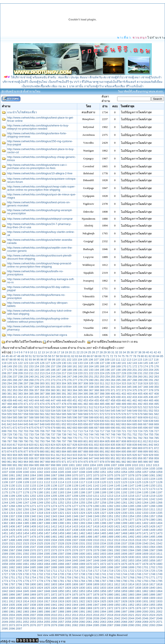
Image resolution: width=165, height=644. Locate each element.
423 (80, 397)
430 (118, 397)
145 (145, 363)
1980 (5, 612)
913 (64, 455)
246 (64, 377)
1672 (103, 564)
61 (69, 356)
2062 (96, 622)
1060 (5, 475)
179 (15, 370)
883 (58, 452)
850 (37, 448)
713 (80, 431)
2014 (82, 615)
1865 (5, 595)
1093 (75, 479)
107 (96, 360)
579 (140, 414)
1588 (159, 550)
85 (162, 356)
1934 (5, 605)
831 (91, 445)
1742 (110, 574)
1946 (89, 605)
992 (20, 465)
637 (140, 421)
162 (80, 366)
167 (107, 366)
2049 (5, 622)
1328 (110, 513)
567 (75, 414)
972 (69, 462)
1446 (131, 530)
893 (113, 452)
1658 (5, 564)
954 (129, 458)
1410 (40, 526)
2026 (5, 618)
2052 (26, 622)
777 (113, 438)
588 (31, 417)
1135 (47, 486)
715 (91, 431)
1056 (138, 472)
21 (74, 352)
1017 (26, 469)
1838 (138, 588)
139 (113, 363)
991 (15, 465)
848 (26, 448)
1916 (40, 601)
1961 (33, 608)
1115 (68, 482)
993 (26, 465)
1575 (68, 550)
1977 (145, 608)
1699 (131, 567)
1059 (159, 472)
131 (69, 363)
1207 (68, 496)
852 (48, 448)
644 (20, 424)
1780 (54, 581)
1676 (131, 564)
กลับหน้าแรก (12, 91)
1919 (61, 601)
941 (58, 458)
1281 (103, 506)
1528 (61, 543)
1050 (96, 472)
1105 (159, 479)
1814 (131, 584)
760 (20, 438)
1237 (117, 499)
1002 (79, 465)
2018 (110, 615)
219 (75, 373)
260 (140, 377)
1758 (61, 577)
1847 (40, 591)
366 (86, 390)
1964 (54, 608)
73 (115, 356)
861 (97, 448)
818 (20, 445)
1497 (5, 540)
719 (113, 431)
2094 (159, 625)
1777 (33, 581)
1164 (89, 489)
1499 (19, 540)
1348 (89, 516)
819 (26, 445)
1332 (138, 513)
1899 (82, 598)
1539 (138, 543)
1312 (159, 509)
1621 (68, 557)
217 (64, 373)
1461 (75, 533)
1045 (61, 472)
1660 (19, 564)
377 (145, 390)
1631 (138, 557)
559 (31, 414)
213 (42, 373)
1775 (19, 581)
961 (10, 462)
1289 (159, 506)
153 (31, 366)
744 (91, 434)
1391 (68, 523)
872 (156, 448)
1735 (61, 574)
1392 (75, 523)
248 (75, 377)
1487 (96, 537)
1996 (117, 612)
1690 (68, 567)
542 (97, 411)
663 (124, 424)
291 (151, 380)
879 (37, 452)
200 (129, 370)
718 (107, 431)
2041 (110, 618)
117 (151, 360)
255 (113, 377)
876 (20, 452)
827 (69, 445)
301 (48, 383)
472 (31, 404)
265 (10, 380)
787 (10, 441)
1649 (103, 560)
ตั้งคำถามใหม (32, 91)
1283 (117, 506)
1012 (149, 465)
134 (86, 363)
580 (145, 414)
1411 (47, 526)
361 (58, 390)
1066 (47, 475)
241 (37, 377)
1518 (152, 540)
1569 (26, 550)
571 (97, 414)
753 (140, 434)
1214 (117, 496)
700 (10, 431)
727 (156, 431)
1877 (89, 595)
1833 (103, 588)
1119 (96, 482)
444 (37, 400)
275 (64, 380)
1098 (110, 479)
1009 (128, 465)
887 (80, 452)
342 (113, 387)
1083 (5, 479)
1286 (138, 506)
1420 (110, 526)
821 (37, 445)
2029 (26, 618)
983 (129, 462)
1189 (103, 492)
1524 (33, 543)
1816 (145, 584)
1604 (110, 554)
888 (86, 452)
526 (10, 411)
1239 (131, 499)
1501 (33, 540)
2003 (5, 615)
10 (32, 352)
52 (34, 356)
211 (31, 373)
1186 (82, 492)
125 (37, 363)
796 (58, 441)
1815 (138, 584)
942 (64, 458)
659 (102, 424)
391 (64, 394)
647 (37, 424)
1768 (131, 577)
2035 (68, 618)
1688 (54, 567)
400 (113, 394)
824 (53, 445)
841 (145, 445)
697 (151, 428)
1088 (40, 479)
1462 (82, 533)
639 (151, 421)
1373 (103, 520)
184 (42, 370)
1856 (103, 591)
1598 (68, 554)
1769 (138, 577)
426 (97, 397)
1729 (19, 574)
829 (80, 445)
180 (20, 370)
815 (4, 445)
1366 (54, 520)
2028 (19, 618)
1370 (82, 520)
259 (135, 377)
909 (42, 455)
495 (156, 404)
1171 (138, 489)
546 (118, 411)
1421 (117, 526)
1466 (110, 533)
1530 (75, 543)
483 (91, 404)
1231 (75, 499)
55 (46, 356)
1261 (124, 503)
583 (4, 417)
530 (31, 411)
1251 (54, 503)
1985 (40, 612)
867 (129, 448)
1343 (54, 516)
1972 (110, 608)
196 (107, 370)
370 (107, 390)
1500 (26, 540)
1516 (138, 540)
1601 (89, 554)
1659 (12, 564)
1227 (47, 499)
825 (58, 445)
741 (75, 434)
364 (75, 390)
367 (91, 390)
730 (15, 434)
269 (31, 380)
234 (156, 373)
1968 (82, 608)
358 (42, 390)
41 (151, 352)
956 (140, 458)
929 (151, 455)
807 (118, 441)
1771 (152, 577)
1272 (40, 506)
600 (97, 417)
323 (10, 387)
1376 (124, 520)
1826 (54, 588)
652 (64, 424)
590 (42, 417)
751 (129, 434)
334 (69, 387)
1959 (19, 608)
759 (15, 438)
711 (69, 431)
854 (58, 448)
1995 (110, 612)
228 (124, 373)
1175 (5, 492)
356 (31, 390)
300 (42, 383)
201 (135, 370)
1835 (117, 588)
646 (31, 424)
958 (151, 458)
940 (53, 458)
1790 (124, 581)
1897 (68, 598)
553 (156, 411)
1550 (54, 547)
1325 (89, 513)
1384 (19, 523)
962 (15, 462)
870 (145, 448)
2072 (5, 625)
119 (4, 363)
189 (69, 370)
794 (48, 441)
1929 (131, 601)
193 (91, 370)
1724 (145, 571)
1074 (103, 475)
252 (97, 377)
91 (23, 360)
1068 (61, 475)
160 (69, 366)
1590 (12, 554)
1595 (47, 554)
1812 (117, 584)
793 (42, 441)
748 (113, 434)
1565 (159, 547)
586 (20, 417)
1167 (110, 489)
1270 (26, 506)
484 (97, 404)
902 (4, 455)
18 (63, 352)
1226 (40, 499)
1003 (86, 465)
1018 (33, 469)
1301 (82, 509)
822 (42, 445)
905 (20, 455)
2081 (68, 625)
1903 (110, 598)
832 (97, 445)
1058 (152, 472)
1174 (159, 489)
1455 (33, 533)
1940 (47, 605)
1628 (117, 557)
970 (58, 462)
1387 (40, 523)
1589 (5, 554)
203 (145, 370)
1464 (96, 533)
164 (91, 366)
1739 (89, 574)
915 (75, 455)
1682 (12, 567)
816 (10, 445)
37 (136, 352)
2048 (159, 618)
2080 (61, 625)
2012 (68, 615)
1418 (96, 526)
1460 (68, 533)
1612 (5, 557)
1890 (19, 598)
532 (42, 411)
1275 (61, 506)
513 (97, 407)
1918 (54, 601)
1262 (131, 503)
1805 (68, 584)
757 (4, 438)
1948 (103, 605)
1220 (159, 496)
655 (80, 424)
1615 (26, 557)
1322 (68, 513)
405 (140, 394)
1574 (61, 550)
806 (113, 441)
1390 (61, 523)
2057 (61, 622)
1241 (145, 499)
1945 (82, 605)
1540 (145, 543)
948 (97, 458)
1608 (138, 554)
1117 (82, 482)
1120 (103, 482)
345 (129, 387)
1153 (12, 489)
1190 (110, 492)
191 (80, 370)
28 (101, 352)
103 (74, 360)
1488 (103, 537)
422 (75, 397)
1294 (33, 509)
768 (64, 438)
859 (86, 448)
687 (97, 428)
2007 (33, 615)
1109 (26, 482)
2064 (110, 622)
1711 (54, 571)
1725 (152, 571)
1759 (68, 577)
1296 (47, 509)
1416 (82, 526)
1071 (82, 475)
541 (91, 411)
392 (69, 394)
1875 (75, 595)
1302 (89, 509)
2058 (68, 622)
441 (20, 400)
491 (135, 404)
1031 (124, 469)
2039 (96, 618)
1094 (82, 479)
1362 (26, 520)
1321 (61, 513)
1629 (124, 557)
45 (7, 356)
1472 (152, 533)
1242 (152, 499)
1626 (103, 557)
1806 (75, 584)
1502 (40, 540)
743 (86, 434)
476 (53, 404)
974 (80, 462)
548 (129, 411)
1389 (54, 523)
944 (75, 458)
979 (107, 462)
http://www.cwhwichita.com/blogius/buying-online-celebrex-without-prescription (38, 320)
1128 (159, 482)
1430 (19, 530)
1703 (159, 567)
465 (151, 400)
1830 (82, 588)
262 (151, 377)
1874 (68, 595)
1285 (131, 506)
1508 (82, 540)
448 (58, 400)
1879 (103, 595)
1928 (124, 601)
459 (118, 400)
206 (4, 373)
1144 (110, 486)
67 (92, 356)
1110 (33, 482)
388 (48, 394)
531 (37, 411)
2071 (159, 622)
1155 (26, 489)
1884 (138, 595)
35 (128, 352)
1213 (110, 496)
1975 (131, 608)
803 (97, 441)
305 (69, 383)
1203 (40, 496)
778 (118, 438)
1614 (19, 557)
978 (102, 462)
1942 (61, 605)
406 (145, 394)
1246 (19, 503)
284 (113, 380)
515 (107, 407)
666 (140, 424)
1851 (68, 591)
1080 (145, 475)
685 (86, 428)
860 (91, 448)
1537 (124, 543)
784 (151, 438)
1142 (96, 486)
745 (97, 434)
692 (124, 428)
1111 (40, 482)
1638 (26, 560)
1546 (26, 547)
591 (48, 417)
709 (58, 431)
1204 (47, 496)
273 (53, 380)
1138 (68, 486)
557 (20, 414)
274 (58, 380)
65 (85, 356)
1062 (19, 475)
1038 (12, 472)
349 (151, 387)
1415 (75, 526)
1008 (121, 465)
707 (48, 431)
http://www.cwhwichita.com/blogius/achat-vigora (37, 335)
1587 (152, 550)
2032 (47, 618)
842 (151, 445)
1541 (152, 543)
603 (113, 417)
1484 (75, 537)
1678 (145, 564)
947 (91, 458)
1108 (19, 482)
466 (156, 400)
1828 (68, 588)
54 (42, 356)
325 (20, 387)
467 (4, 404)
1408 (26, 526)
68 (96, 356)
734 (37, 434)
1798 (19, 584)
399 (107, 394)
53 (38, 356)
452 (80, 400)
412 (20, 397)
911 (53, 455)
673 (20, 428)
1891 (26, 598)
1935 (12, 605)
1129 (5, 486)
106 (91, 360)
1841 (159, 588)
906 (26, 455)
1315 (19, 513)
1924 (96, 601)
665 (135, 424)
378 (151, 390)
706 (42, 431)
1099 (117, 479)
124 (31, 363)
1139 (75, 486)
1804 (61, 584)
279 (86, 380)
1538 (131, 543)
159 (64, 366)
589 (37, 417)
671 (10, 428)
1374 (110, 520)
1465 (103, 533)
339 (97, 387)
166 (102, 366)
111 (118, 360)
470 (20, 404)
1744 (124, 574)
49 (23, 356)
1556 (96, 547)
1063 (26, 475)
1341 (40, 516)
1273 (47, 506)
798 (69, 441)
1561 (131, 547)
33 (120, 352)
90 (19, 360)
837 (124, 445)
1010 (135, 465)
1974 (124, 608)
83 (154, 356)
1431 (26, 530)
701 (15, 431)
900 (151, 452)
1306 (117, 509)
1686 (40, 567)
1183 (61, 492)
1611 (159, 554)
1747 (145, 574)
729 (10, 434)
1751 (12, 577)
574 (113, 414)
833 (102, 445)
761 (26, 438)
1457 (47, 533)
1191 (117, 492)
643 (15, 424)
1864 (159, 591)
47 (15, 356)
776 (107, 438)
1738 (82, 574)
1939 (40, 605)
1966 (68, 608)
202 (140, 370)
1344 (61, 516)
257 (124, 377)
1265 (152, 503)
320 (151, 383)
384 (26, 394)
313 (113, 383)
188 (64, 370)
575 (118, 414)
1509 (89, 540)
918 (91, 455)
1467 (117, 533)
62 (73, 356)
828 (75, 445)
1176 (12, 492)
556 (15, 414)
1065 (40, 475)
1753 (26, 577)
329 (42, 387)
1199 (12, 496)
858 (80, 448)
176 (156, 366)
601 (102, 417)
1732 (40, 574)
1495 (152, 537)
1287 (145, 506)
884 (64, 452)
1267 (5, 506)
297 (26, 383)
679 (53, 428)
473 (37, 404)
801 (86, 441)
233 (151, 373)
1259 (110, 503)
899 (145, 452)
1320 (54, 513)
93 (30, 360)
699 (4, 431)
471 (26, 404)
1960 (26, 608)
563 (53, 414)
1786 (96, 581)
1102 (138, 479)
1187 (89, 492)
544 (107, 411)
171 (129, 366)
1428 (5, 530)
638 (145, 421)
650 (53, 424)
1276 (68, 506)
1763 (96, 577)
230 (135, 373)
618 (37, 421)
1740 (96, 574)
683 (75, 428)
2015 (89, 615)
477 (58, 404)
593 (58, 417)
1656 (152, 560)
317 (135, 383)
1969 (89, 608)
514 (102, 407)
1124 (131, 482)
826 (64, 445)
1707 (26, 571)
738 (58, 434)
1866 (12, 595)
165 (97, 366)
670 (4, 428)
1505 (61, 540)
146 (151, 363)
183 (37, 370)
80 (142, 356)
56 (50, 356)
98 (50, 360)
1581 (110, 550)
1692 (82, 567)
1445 (124, 530)
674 (26, 428)
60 (65, 356)
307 (80, 383)
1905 (124, 598)
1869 (33, 595)
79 (139, 356)
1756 (47, 577)
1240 (138, 499)
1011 (142, 465)
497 (10, 407)
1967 (75, 608)
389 (53, 394)
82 (150, 356)
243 (48, 377)
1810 (103, 584)
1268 (12, 506)
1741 (103, 574)
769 (69, 438)
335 (75, 387)
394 (80, 394)
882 (53, 452)
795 (53, 441)
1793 (145, 581)
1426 (152, 526)
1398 (117, 523)
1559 (117, 547)
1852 (75, 591)
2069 (145, 622)
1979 (159, 608)
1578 (89, 550)
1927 (117, 601)
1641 (47, 560)
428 (107, 397)
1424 (138, 526)
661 (113, 424)
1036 (159, 469)
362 (64, 390)
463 (140, 400)
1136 (54, 486)
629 (97, 421)
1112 (47, 482)
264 (4, 380)
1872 (54, 595)
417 (48, 397)
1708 (33, 571)
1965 (61, 608)
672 (15, 428)
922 (113, 455)
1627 (110, 557)
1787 (103, 581)
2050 (12, 622)
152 (26, 366)
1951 (124, 605)
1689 (61, 567)
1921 (75, 601)
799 (75, 441)
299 (37, 383)
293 (4, 383)
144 (140, 363)
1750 (5, 577)
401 (118, 394)
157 (53, 366)
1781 (61, 581)
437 (156, 397)
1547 (33, 547)
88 (11, 360)
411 (15, 397)
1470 (138, 533)
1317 (33, 513)
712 (75, 431)
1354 (131, 516)
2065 (117, 622)
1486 (89, 537)
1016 (19, 469)
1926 (110, 601)
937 (37, 458)
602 (107, 417)
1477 (26, 537)
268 (26, 380)
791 (31, 441)
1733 (47, 574)
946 (86, 458)
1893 (40, 598)
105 (85, 360)
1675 (124, 564)
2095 (5, 629)
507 (64, 407)
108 (102, 360)
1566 (5, 550)
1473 (159, 533)
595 (69, 417)
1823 (33, 588)
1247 (26, 503)
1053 (117, 472)
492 (140, 404)
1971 (103, 608)
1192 (124, 492)
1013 (156, 465)
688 (102, 428)
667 (145, 424)
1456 (40, 533)
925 (129, 455)
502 (37, 407)
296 (20, 383)
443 (31, 400)
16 (55, 352)
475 (48, 404)
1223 (19, 499)
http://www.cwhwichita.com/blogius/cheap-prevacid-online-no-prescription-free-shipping (40, 265)
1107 (12, 482)
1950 (117, 605)
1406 (12, 526)
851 (42, 448)
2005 (19, 615)
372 (118, 390)
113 (129, 360)
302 (53, 383)
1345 (68, 516)
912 (58, 455)
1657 (159, 560)
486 (107, 404)
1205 (54, 496)
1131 (19, 486)
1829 (75, 588)
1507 (75, 540)
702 (20, 431)
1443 (110, 530)
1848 (47, 591)
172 (135, 366)
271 (42, 380)
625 (75, 421)
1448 (145, 530)
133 (80, 363)
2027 (12, 618)
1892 (33, 598)
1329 (117, 513)
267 (20, 380)
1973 (117, 608)
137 (102, 363)
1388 (47, 523)
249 (80, 377)
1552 (68, 547)
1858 (117, 591)
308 (86, 383)
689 (107, 428)
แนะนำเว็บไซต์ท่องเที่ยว (22, 112)
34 (124, 352)
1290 (5, 509)
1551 (61, 547)
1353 (124, 516)
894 (118, 452)
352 (10, 390)
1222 (12, 499)
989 (4, 465)
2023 (145, 615)
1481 (54, 537)
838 (129, 445)
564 (58, 414)
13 (43, 352)
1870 (40, 595)
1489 (110, 537)
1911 (5, 601)
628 (91, 421)
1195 (145, 492)
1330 (124, 513)
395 (86, 394)
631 (107, 421)
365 (80, 390)
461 (129, 400)
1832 (96, 588)
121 (15, 363)
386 (37, 394)
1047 (75, 472)
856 (69, 448)
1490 (117, 537)
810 (135, 441)
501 (31, 407)
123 (26, 363)
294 (10, 383)
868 (135, 448)
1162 (75, 489)
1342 (47, 516)
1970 (96, 608)
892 (107, 452)
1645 (75, 560)
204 (151, 370)
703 (26, 431)
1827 (61, 588)
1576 (75, 550)
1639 (33, 560)
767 (58, 438)
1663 (40, 564)
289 (140, 380)
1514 (124, 540)
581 (151, 414)
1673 (110, 564)
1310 (145, 509)
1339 (26, 516)
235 (4, 377)
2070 (152, 622)
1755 (40, 577)
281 (97, 380)
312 (107, 383)
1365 (47, 520)
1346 (75, 516)
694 (135, 428)
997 (48, 465)
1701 (145, 567)
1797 (12, 584)
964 (26, 462)
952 (118, 458)
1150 (152, 486)
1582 (117, 550)
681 (64, 428)
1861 (138, 591)
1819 (5, 588)
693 (129, 428)
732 (26, 434)
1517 (145, 540)
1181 (47, 492)
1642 (54, 560)
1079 (138, 475)
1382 (5, 523)
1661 (26, 564)
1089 (47, 479)
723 (135, 431)
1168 (117, 489)
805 (107, 441)
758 (10, 438)
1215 (124, 496)
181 (26, 370)
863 (107, 448)
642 (10, 424)
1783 (75, 581)
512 (91, 407)
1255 (82, 503)
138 (107, 363)
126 (42, 363)
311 (102, 383)
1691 (75, 567)
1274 (54, 506)
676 (37, 428)
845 (10, 448)
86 (3, 360)
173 (140, 366)
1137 (61, 486)
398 (102, 394)
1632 (145, 557)
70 (104, 356)
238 (20, 377)
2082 (75, 625)
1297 (54, 509)
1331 (131, 513)
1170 (131, 489)
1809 (96, 584)
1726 (159, 571)
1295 (40, 509)
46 (11, 356)
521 (140, 407)
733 (31, 434)
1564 (152, 547)
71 (108, 356)
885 (69, 452)
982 (124, 462)
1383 (12, 523)
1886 (152, 595)
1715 (82, 571)
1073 (96, 475)
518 (124, 407)
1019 (40, 469)
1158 (47, 489)
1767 (124, 577)
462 (135, 400)
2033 (54, 618)
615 (20, 421)
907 (31, 455)
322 (4, 387)
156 (48, 366)
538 (75, 411)
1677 (138, 564)
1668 (75, 564)
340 (102, 387)
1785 (89, 581)
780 (129, 438)
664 (129, 424)
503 (42, 407)
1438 (75, 530)
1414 (68, 526)
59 (61, 356)
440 (15, 400)
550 (140, 411)
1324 (82, 513)
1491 (124, 537)
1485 (82, 537)
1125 (138, 482)
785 (156, 438)
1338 (19, 516)
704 (31, 431)
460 (124, 400)
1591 (19, 554)
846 (15, 448)
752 (135, 434)
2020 (124, 615)
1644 (68, 560)
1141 (89, 486)
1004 (93, 465)
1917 (47, 601)
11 (36, 352)
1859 (124, 591)
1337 (12, 516)
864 (113, 448)
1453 (19, 533)
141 (124, 363)
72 (112, 356)
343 (118, 387)
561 (42, 414)
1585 (138, 550)
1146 (124, 486)
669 (156, 424)
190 (75, 370)
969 (53, 462)
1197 (159, 492)
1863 (152, 591)
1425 (145, 526)
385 (31, 394)
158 (58, 366)
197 (113, 370)
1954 (145, 605)
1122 (117, 482)
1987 (54, 612)
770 (75, 438)
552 (151, 411)
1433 (40, 530)
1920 (68, 601)
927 (140, 455)
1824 (40, 588)
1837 (131, 588)
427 (102, 397)
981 (118, 462)
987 (151, 462)
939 (48, 458)
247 (69, 377)
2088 (117, 625)
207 (10, 373)
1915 (33, 601)
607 (135, 417)
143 (135, 363)
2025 (159, 615)
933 (15, 458)
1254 (75, 503)
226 (113, 373)
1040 (26, 472)
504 (48, 407)
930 (156, 455)
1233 (89, 499)
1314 (12, 513)
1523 (26, 543)
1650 (110, 560)
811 (140, 441)
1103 (145, 479)
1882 (124, 595)
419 (58, 397)
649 (48, 424)
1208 (75, 496)
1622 (75, 557)
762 (31, 438)
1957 (5, 608)
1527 (54, 543)
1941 (54, 605)
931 (4, 458)
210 (26, 373)
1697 (117, 567)
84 (158, 356)
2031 (40, 618)
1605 (117, 554)
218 (69, 373)
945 (80, 458)
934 (20, 458)
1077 (124, 475)
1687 (47, 567)
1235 (103, 499)
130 (64, 363)
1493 (138, 537)
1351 (110, 516)
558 (26, 414)
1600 (82, 554)
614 (15, 421)
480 (75, 404)
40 (148, 352)
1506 (68, 540)
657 (91, 424)
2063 (103, 622)
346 (135, 387)
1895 (54, 598)
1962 (40, 608)
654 (75, 424)
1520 (5, 543)
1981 (12, 612)
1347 (82, 516)
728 (4, 434)
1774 (12, 581)
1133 (33, 486)
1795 (159, 581)
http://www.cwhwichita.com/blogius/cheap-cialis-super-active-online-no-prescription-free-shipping (41, 188)
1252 (61, 503)
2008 (40, 615)
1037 (5, 472)
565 (64, 414)
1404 (159, 523)
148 (4, 366)
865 (118, 448)
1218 (145, 496)
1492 (131, 537)
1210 (89, 496)
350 (156, 387)
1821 (19, 588)
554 (4, 414)
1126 (145, 482)
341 (107, 387)
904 (15, 455)
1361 (19, 520)
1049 (89, 472)
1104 (152, 479)
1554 (82, 547)
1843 (12, 591)
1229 (61, 499)
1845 (26, 591)
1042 (40, 472)
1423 (131, 526)
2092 (145, 625)
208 (15, 373)
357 (37, 390)
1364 (40, 520)
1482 (61, 537)
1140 (82, 486)
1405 (5, 526)
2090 (131, 625)
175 (151, 366)
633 (118, 421)
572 (102, 414)
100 (58, 360)
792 (37, 441)
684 (80, 428)
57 (53, 356)
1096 (96, 479)
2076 (33, 625)
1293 (26, 509)
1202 (33, 496)
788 (15, 441)
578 (135, 414)
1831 (89, 588)
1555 (89, 547)
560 (37, 414)
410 (10, 397)
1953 (138, 605)
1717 (96, 571)
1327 (103, 513)
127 (48, 363)
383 (20, 394)
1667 (68, 564)
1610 (152, 554)
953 (124, 458)
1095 (89, 479)
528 (20, 411)
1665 (54, 564)
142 (129, 363)
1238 (124, 499)
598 (86, 417)
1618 (47, 557)
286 (124, 380)
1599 (75, 554)
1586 (145, 550)
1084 (12, 479)
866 (124, 448)
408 (156, 394)
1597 (61, 554)
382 (15, 394)
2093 (152, 625)
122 (20, 363)
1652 (124, 560)
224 (102, 373)
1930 (138, 601)
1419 (103, 526)
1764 (103, 577)
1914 (26, 601)
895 (124, 452)
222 (91, 373)
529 (26, 411)
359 (48, 390)
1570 (33, 550)
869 (140, 448)
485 (102, 404)
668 (151, 424)
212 (37, 373)
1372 (96, 520)
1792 (138, 581)
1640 (40, 560)
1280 (96, 506)
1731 (33, 574)
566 (69, 414)
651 (58, 424)
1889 (12, 598)
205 (156, 370)
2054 (40, 622)
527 (15, 411)
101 (64, 360)
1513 (117, 540)
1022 (61, 469)
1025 (82, 469)
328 (37, 387)
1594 (40, 554)
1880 (110, 595)
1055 (131, 472)
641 (4, 424)
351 (4, 390)
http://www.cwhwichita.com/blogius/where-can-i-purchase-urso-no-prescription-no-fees (37, 166)
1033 (138, 469)
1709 (40, 571)
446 (48, 400)
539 (80, 411)
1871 (47, 595)
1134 (40, 486)
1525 (40, 543)
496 (4, 407)
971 (64, 462)
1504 (54, 540)
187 (58, 370)
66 (88, 356)
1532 (89, 543)
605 (124, 417)
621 (53, 421)
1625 (96, 557)
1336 (5, 516)
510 (80, 407)
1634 (159, 557)
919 (97, 455)
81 (146, 356)
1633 (152, 557)
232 (145, 373)
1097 (103, 479)
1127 (152, 482)
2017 (103, 615)
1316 (26, 513)
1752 (19, 577)
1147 (131, 486)
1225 (33, 499)
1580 (103, 550)
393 (75, 394)
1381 (159, 520)
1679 (152, 564)
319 (145, 383)
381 (10, 394)
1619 (54, 557)
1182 (54, 492)
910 (48, 455)
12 (39, 352)
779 (124, 438)
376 (140, 390)
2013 (75, 615)
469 (15, 404)
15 (51, 352)
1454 (26, 533)
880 (42, 452)
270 (37, 380)
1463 (89, 533)
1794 (152, 581)
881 (48, 452)
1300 (75, 509)
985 (140, 462)
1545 (19, 547)
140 (118, 363)
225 (107, 373)
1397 (110, 523)
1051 (103, 472)
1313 (5, 513)
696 (145, 428)
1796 (5, 584)
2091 (138, 625)
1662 (33, 564)
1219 (152, 496)
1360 (12, 520)
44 (3, 356)
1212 (103, 496)
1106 (5, 482)
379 (156, 390)
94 (34, 360)
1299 (68, 509)
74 (119, 356)
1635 (5, 560)
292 (156, 380)
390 (58, 394)
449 (64, 400)
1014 (5, 469)
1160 (61, 489)
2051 (19, 622)
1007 (114, 465)
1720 (117, 571)
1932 (152, 601)
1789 (117, 581)
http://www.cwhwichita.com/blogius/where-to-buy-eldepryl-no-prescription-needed (38, 127)
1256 (89, 503)
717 (102, 431)
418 (53, 397)
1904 (117, 598)
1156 (33, 489)
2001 (152, 612)
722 (129, 431)
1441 (96, 530)
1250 (47, 503)
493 (145, 404)
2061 (89, 622)
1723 (138, 571)
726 (151, 431)
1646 (82, 560)
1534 (103, 543)
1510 (96, 540)
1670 (89, 564)
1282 (110, 506)
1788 (110, 581)
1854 (89, 591)
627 (86, 421)
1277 (75, 506)
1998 (131, 612)
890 (97, 452)
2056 (54, 622)
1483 (68, 537)
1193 (131, 492)
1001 (72, 465)
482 (86, 404)
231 (140, 373)
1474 (5, 537)
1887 (159, 595)
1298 (61, 509)
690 (113, 428)
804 (102, 441)
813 (151, 441)
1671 (96, 564)
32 (117, 352)
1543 (5, 547)
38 (140, 352)
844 (4, 448)
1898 (75, 598)
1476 (19, 537)
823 (48, 445)
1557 (103, 547)
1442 (103, 530)
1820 (12, 588)
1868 (26, 595)
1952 (131, 605)
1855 (96, 591)
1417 (89, 526)
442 (26, 400)
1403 (152, 523)
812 (145, 441)
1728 (12, 574)
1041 (33, 472)
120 (10, 363)
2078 (47, 625)
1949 (110, 605)
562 (48, 414)
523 (151, 407)
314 (118, 383)
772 (86, 438)
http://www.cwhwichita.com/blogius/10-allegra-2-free (40, 173)
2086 (103, 625)
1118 (89, 482)
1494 (145, 537)
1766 (117, 577)
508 (69, 407)
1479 (40, 537)
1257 (96, 503)
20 (70, 352)
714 (86, 431)
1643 (61, 560)
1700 (138, 567)
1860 (131, 591)
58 (57, 356)
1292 (19, 509)
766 (53, 438)
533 (48, 411)
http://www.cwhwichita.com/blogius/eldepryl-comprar (40, 219)
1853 (82, 591)
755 (151, 434)
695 (140, 428)
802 (91, 441)
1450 (159, 530)
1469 (131, 533)
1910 (159, 598)
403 (129, 394)
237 (15, 377)
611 (156, 417)
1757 (54, 577)
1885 (145, 595)
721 (124, 431)
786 (4, 441)
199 (124, 370)
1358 (159, 516)
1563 (145, 547)
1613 (12, 557)
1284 (124, 506)
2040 (103, 618)
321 (156, 383)
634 (124, 421)
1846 (33, 591)
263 (156, 377)
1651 (117, 560)
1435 (54, 530)
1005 (100, 465)
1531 (82, 543)
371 (113, 390)
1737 (75, 574)
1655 (145, 560)
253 (102, 377)
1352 (117, 516)
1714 (75, 571)
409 (4, 397)
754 (145, 434)
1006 (107, 465)
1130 (12, 486)
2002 (159, 612)
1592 (26, 554)
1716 (89, 571)
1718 (103, 571)
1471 (145, 533)
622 (58, 421)
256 (118, 377)
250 (86, 377)
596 (75, 417)
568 (80, 414)
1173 (152, 489)
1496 (159, 537)
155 (42, 366)
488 (118, 404)
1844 (19, 591)
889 (91, 452)
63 (77, 356)
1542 (159, 543)
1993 (96, 612)
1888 (5, 598)
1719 (110, 571)
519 (129, 407)
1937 (26, 605)
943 (69, 458)
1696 (110, 567)
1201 (26, 496)
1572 (47, 550)
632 (113, 421)
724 (140, 431)
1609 (145, 554)
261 (145, 377)
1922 (82, 601)
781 (135, 438)
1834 (110, 588)
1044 (54, 472)
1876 (82, 595)
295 (15, 383)
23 (82, 352)
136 (97, 363)
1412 (54, 526)
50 (26, 356)
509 (75, 407)
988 (156, 462)
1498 (12, 540)
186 (53, 370)
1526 (47, 543)
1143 (103, 486)
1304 (103, 509)
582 (156, 414)
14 (47, 352)
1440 (89, 530)
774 (97, 438)
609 (145, 417)
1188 (96, 492)
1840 (152, 588)
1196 (152, 492)
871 (151, 448)
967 (42, 462)
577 (129, 414)
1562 (138, 547)
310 (97, 383)
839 (135, 445)
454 (91, 400)
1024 (75, 469)
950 (107, 458)
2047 (152, 618)
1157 (40, 489)
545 (113, 411)
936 (31, 458)
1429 (12, 530)
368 (97, 390)
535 (58, 411)
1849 (54, 591)
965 (31, 462)
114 (134, 360)
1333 (145, 513)
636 (135, 421)
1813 (124, 584)
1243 (159, 499)
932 (10, 458)
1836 (124, 588)
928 (145, 455)
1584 (131, 550)
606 (129, 417)
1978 (152, 608)
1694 (96, 567)
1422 (124, 526)
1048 (82, 472)
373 (124, 390)
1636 (12, 560)
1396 (103, 523)
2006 (26, 615)
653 (69, 424)
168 (113, 366)
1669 (82, 564)
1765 (110, 577)
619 (42, 421)
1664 (47, 564)
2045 (138, 618)
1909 (152, 598)
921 (107, 455)
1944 (75, 605)
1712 (61, 571)
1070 (75, 475)
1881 (117, 595)
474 (42, 404)
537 (69, 411)
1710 (47, 571)
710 (64, 431)
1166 (103, 489)
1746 (138, 574)
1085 (19, 479)
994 (31, 465)
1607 (131, 554)
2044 (131, 618)
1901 (96, 598)
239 (26, 377)
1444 (117, 530)
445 (42, 400)
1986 (47, 612)
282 (102, 380)
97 (46, 360)
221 (86, 373)
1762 (89, 577)
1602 (96, 554)
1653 (131, 560)
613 (10, 421)
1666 (61, 564)
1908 (145, 598)
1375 (117, 520)
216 (58, 373)
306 (75, 383)
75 (123, 356)
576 (124, 414)
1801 (40, 584)
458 (113, 400)
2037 (82, 618)
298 (31, 383)
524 (156, 407)
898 (140, 452)
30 (109, 352)
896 (129, 452)
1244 (5, 503)
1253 (68, 503)
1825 (47, 588)
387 (42, 394)
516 (113, 407)
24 (86, 352)
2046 (145, 618)
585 (15, 417)
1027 (96, 469)
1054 (124, 472)
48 (19, 356)
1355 (138, 516)
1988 (61, 612)
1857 (110, 591)
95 (38, 360)
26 (93, 352)
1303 (96, 509)
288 (135, 380)
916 (80, 455)
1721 (124, 571)
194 (97, 370)
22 (78, 352)
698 (156, 428)
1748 (152, 574)
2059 (75, 622)
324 (15, 387)
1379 (145, 520)
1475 (12, 537)
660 (107, 424)
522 (145, 407)
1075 (110, 475)
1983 (26, 612)
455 (97, 400)
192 (86, 370)
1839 (145, 588)
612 (4, 421)
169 (118, 366)
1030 (117, 469)
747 (107, 434)
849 (31, 448)
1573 (54, 550)
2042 (117, 618)
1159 (54, 489)
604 (118, 417)
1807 (82, 584)
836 (118, 445)
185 (48, 370)
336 (80, 387)
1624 (89, 557)
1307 (124, 509)
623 (64, 421)
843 (156, 445)
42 (155, 352)
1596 (54, 554)
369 (102, 390)
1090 (54, 479)
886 (75, 452)
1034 (145, 469)
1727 (5, 574)
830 (86, 445)
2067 (131, 622)
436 (151, 397)
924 (124, 455)
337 (86, 387)
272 (48, 380)
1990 (75, 612)
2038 (89, 618)
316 (129, 383)
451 (75, 400)
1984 (33, 612)
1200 (19, 496)
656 (86, 424)
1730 (26, 574)
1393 (82, 523)
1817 (152, 584)
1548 (40, 547)
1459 (61, 533)
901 (156, 452)
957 (145, 458)
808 (124, 441)
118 (156, 360)
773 (91, 438)
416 (42, 397)
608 (140, 417)
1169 (124, 489)
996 (42, 465)
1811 (110, 584)
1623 (82, 557)
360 (53, 390)
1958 (12, 608)
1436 (61, 530)
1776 (26, 581)
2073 (12, 625)
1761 (82, 577)
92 (26, 360)
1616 (33, 557)
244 (53, 377)
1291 (12, 509)
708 (53, 431)
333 (64, 387)
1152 (5, 489)
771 (80, 438)
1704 (5, 571)
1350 (103, 516)
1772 (159, 577)
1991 (82, 612)
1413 (61, 526)
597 (80, 417)
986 (145, 462)
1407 (19, 526)
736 (48, 434)
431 (124, 397)
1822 (26, 588)
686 (91, 428)
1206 (61, 496)
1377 (131, 520)
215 (53, 373)
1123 (124, 482)
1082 (159, 475)
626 (80, 421)
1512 (110, 540)
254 (107, 377)
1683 (19, 567)
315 (124, 383)
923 (118, 455)
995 (37, 465)
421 (69, 397)
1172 (145, 489)
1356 (145, 516)
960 (4, 462)
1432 (33, 530)
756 (156, 434)
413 (26, 397)
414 (31, 397)
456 (102, 400)
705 (37, 431)
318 (140, 383)
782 (140, 438)
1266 (159, 503)
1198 (5, 496)
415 (37, 397)
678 (48, 428)
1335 (159, 513)
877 (26, 452)
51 (30, 356)
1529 (68, 543)
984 (135, 462)
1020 (47, 469)
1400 (131, 523)
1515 (131, 540)
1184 (68, 492)
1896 (61, 598)
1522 (19, 543)
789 (20, 441)
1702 (152, 567)
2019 (117, 615)
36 (132, 352)
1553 (75, 547)
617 (31, 421)
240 (31, 377)
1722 (131, 571)
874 (10, 452)
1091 (61, 479)
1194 (138, 492)
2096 (12, 629)
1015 (12, 469)
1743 (117, 574)
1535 (110, 543)
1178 (26, 492)
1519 (159, 540)
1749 (159, 574)
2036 (75, 618)
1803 (54, 584)
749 (118, 434)
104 (80, 360)
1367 (61, 520)
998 (53, 465)
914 (69, 455)
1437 (68, 530)
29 (105, 352)
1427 (159, 526)
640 (156, 421)
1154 (19, 489)
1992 (89, 612)
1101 (131, 479)
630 (102, 421)
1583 (124, 550)
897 (135, 452)
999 (58, 465)
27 (97, 352)
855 (64, 448)
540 (86, 411)
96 (42, 360)
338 (91, 387)
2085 (96, 625)
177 (4, 370)
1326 (96, 513)
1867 (19, 595)
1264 (145, 503)
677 (42, 428)
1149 (145, 486)
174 (145, 366)
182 (31, 370)
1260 (117, 503)
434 (140, 397)
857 (75, 448)
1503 (47, 540)
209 (20, 373)
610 (151, 417)
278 (80, 380)
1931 (145, 601)
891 (102, 452)
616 (26, 421)
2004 (12, 615)
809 (129, 441)
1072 (89, 475)
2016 (96, 615)
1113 (54, 482)
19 (66, 352)
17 (59, 352)
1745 (131, 574)
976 (91, 462)
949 (102, 458)
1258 (103, 503)
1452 (12, 533)
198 (118, 370)
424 (86, 397)
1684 (26, 567)
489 (124, 404)
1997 (124, 612)
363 (69, 390)
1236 (110, 499)
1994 (103, 612)
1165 (96, 489)
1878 (96, 595)
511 (86, 407)
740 (69, 434)
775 (102, 438)
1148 (138, 486)
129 (58, 363)
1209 (82, 496)
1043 (47, 472)
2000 (145, 612)
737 (53, 434)
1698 (124, 567)
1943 (68, 605)
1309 (138, 509)
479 (69, 404)
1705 (12, 571)
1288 (152, 506)
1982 (19, 612)
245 (58, 377)
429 (113, 397)
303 (58, 383)
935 (26, 458)
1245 (12, 503)
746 (102, 434)
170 (124, 366)
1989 (68, 612)
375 (135, 390)
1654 (138, 560)
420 (64, 397)
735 (42, 434)
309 (91, 383)
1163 (82, 489)
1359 (5, 520)
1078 (131, 475)
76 (127, 356)
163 (86, 366)
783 (145, 438)
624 (69, 421)
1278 (82, 506)
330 (48, 387)
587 (26, 417)
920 (102, 455)
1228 (54, 499)
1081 (152, 475)
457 (107, 400)
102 (69, 360)
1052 (110, 472)
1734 (54, 574)
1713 (68, 571)
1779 (47, 581)
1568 (19, 550)
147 (156, 363)
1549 (47, 547)
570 (91, 414)
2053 (33, 622)
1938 (33, 605)
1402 (145, 523)
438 (4, 400)
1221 (5, 499)
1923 (89, 601)
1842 (5, 591)
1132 (26, 486)
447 (53, 400)
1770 (145, 577)
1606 (124, 554)
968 (48, 462)
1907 (138, 598)
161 (75, 366)
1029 (110, 469)
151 (20, 366)
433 (135, 397)
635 (129, 421)
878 (31, 452)
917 (86, 455)
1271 (33, 506)
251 (91, 377)
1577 (82, 550)
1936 (19, 605)
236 (10, 377)
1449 (152, 530)
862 (102, 448)
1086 (26, 479)
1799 (26, 584)
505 (53, 407)
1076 (117, 475)
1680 (159, 564)
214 (48, 373)
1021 (54, 469)
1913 (19, 601)
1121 (110, 482)
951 (113, 458)
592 (53, 417)
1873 (61, 595)
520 (135, 407)
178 (10, 370)
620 (48, 421)
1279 (89, 506)
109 (107, 360)
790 (26, 441)
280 (91, 380)
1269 (19, 506)
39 (144, 352)
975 (86, 462)
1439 (82, 530)
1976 (138, 608)
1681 (5, 567)
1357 (152, 516)
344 (124, 387)
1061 (12, 475)
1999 (138, 612)
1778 (40, 581)
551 (145, 411)
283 (107, 380)
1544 (12, 547)
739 (64, 434)
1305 (110, 509)
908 (37, 455)
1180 (40, 492)
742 (80, 434)
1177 (19, 492)
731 (20, 434)
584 (10, 417)
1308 (131, 509)
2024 (152, 615)
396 (91, 394)
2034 (61, 618)
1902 (103, 598)
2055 (47, 622)
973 (75, 462)
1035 (152, 469)
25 (90, 352)
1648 (96, 560)
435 (145, 397)
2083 (82, 625)
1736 (68, 574)
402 (124, 394)
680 (58, 428)
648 (42, 424)
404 (135, 394)
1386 (33, 523)
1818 (159, 584)
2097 (19, 629)
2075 (26, 625)
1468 (124, 533)
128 (53, 363)
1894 (47, 598)
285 (118, 380)
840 (140, 445)
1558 (110, 547)
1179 (33, 492)
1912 (12, 601)
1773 (5, 581)
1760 (75, 577)
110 (112, 360)
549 (135, 411)
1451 (5, 533)
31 (113, 352)
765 (48, 438)
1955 (152, 605)
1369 (75, 520)
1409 (33, 526)
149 (10, 366)
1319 (47, 513)
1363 (33, 520)
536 (64, 411)
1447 (138, 530)
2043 (124, 618)
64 (80, 356)
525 (4, 411)
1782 (68, 581)
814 (156, 441)
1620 (61, 557)
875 (15, 452)
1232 (82, 499)
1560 (124, 547)
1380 (152, 520)
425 (91, 397)
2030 (33, 618)
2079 (54, 625)
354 (20, 390)
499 (20, 407)
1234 (96, 499)
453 (86, 400)
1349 (96, 516)
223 (97, 373)
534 (53, 411)
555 (10, 414)
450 (69, 400)
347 (140, 387)
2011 (61, 615)
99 (53, 360)
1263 (138, 503)
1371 (89, 520)
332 (58, 387)
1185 (75, 492)
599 (91, 417)
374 (129, 390)
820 (31, 445)
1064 (33, 475)
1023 (68, 469)
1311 (152, 509)
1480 (47, 537)
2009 (47, 615)
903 (10, 455)
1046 (68, 472)
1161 (68, 489)
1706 (19, 571)
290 (145, 380)
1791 (131, 581)
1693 (89, 567)
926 (135, 455)
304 (64, 383)
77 (131, 356)
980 (113, 462)
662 (118, 424)
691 (118, 428)
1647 (89, 560)
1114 (61, 482)
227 (118, 373)
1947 (96, 605)
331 (53, 387)
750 (124, 434)
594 (64, 417)
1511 (103, 540)
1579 (96, 550)
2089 (124, 625)
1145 (117, 486)
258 (129, 377)
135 (91, 363)
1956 (159, 605)
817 (15, 445)
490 (129, 404)
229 (129, 373)
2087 (110, 625)
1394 (89, 523)
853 (53, 448)
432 (129, 397)
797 (64, 441)
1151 (159, 486)
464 (145, 400)
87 (7, 360)
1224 (26, 499)
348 (145, 387)
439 (10, 400)
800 (80, 441)
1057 (145, 472)
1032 (131, 469)
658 (97, 424)
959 (156, 458)
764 (42, 438)
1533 (96, 543)
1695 (103, 567)
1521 (12, 543)
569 (86, 414)
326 (26, 387)
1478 (33, 537)
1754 (33, 577)
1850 (61, 591)
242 (42, 377)
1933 (159, 601)
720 (118, 431)
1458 (54, 533)
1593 (33, 554)
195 (102, 370)
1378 (138, 520)
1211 (96, 496)
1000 (65, 465)
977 (97, 462)
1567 (12, 550)
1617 (40, 557)
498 (15, 407)
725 (145, 431)
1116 (75, 482)
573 (107, 414)
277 (75, 380)
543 (102, 411)
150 (15, 366)
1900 (89, 598)
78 (135, 356)
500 (26, 407)
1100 (124, 479)
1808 (89, 584)
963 (20, 462)
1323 (75, 513)
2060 (82, 622)
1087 (33, 479)
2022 (138, 615)
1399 (124, 523)
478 (64, 404)
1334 (152, 513)
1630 (131, 557)
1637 (19, 560)
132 (75, 363)
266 (15, 380)
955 (135, 458)
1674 (117, 564)
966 (37, 462)
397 (97, 394)
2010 (54, 615)
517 (118, 407)
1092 (68, 479)
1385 (26, 523)
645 (26, 424)
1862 (145, 591)
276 (69, 380)
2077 (40, 625)
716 (97, 431)
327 (31, 387)
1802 (47, 584)
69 (100, 356)
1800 (33, 584)
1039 (19, 472)
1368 (68, 520)
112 (124, 360)
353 (15, 390)
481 (80, 404)
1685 (33, 567)
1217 (138, 496)
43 (159, 352)
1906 (131, 598)
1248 (33, 503)
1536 (117, 543)
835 (113, 445)
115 (140, 360)
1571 (40, 550)
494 (151, 404)
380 (4, 394)
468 (10, 404)
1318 (40, 513)
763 (37, 438)
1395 (96, 523)
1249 (40, 503)
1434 (47, 530)
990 (10, 465)
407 (151, 394)
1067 (54, 475)
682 (69, 428)
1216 (131, 496)
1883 (131, 595)
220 (80, 373)
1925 (103, 601)
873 (4, 452)
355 (26, 390)
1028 (103, 469)
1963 (47, 608)
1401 (138, 523)
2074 (19, 625)
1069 (68, 475)
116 (145, 360)
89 (15, 360)
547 (124, 411)
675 (31, 428)
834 (107, 445)
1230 (68, 499)
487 (113, 404)
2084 (89, 625)
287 (129, 380)
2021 (131, 615)
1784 (82, 581)
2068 (138, 622)
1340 (33, 516)
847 (20, 448)
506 (58, 407)
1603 (103, 554)
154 (37, 366)
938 (42, 458)
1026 (89, 469)
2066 (124, 622)
